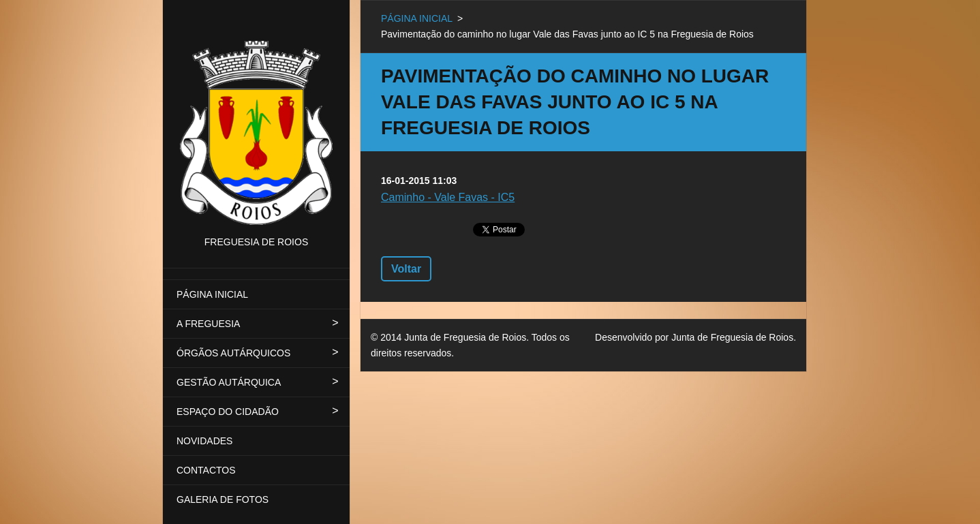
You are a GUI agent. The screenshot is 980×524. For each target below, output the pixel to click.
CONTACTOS (206, 470)
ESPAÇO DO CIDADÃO (228, 412)
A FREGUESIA (208, 324)
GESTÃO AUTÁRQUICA (229, 382)
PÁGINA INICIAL (212, 294)
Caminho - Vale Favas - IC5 (448, 197)
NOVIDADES (204, 441)
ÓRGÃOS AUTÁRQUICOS (233, 353)
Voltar (406, 269)
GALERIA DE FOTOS (223, 499)
